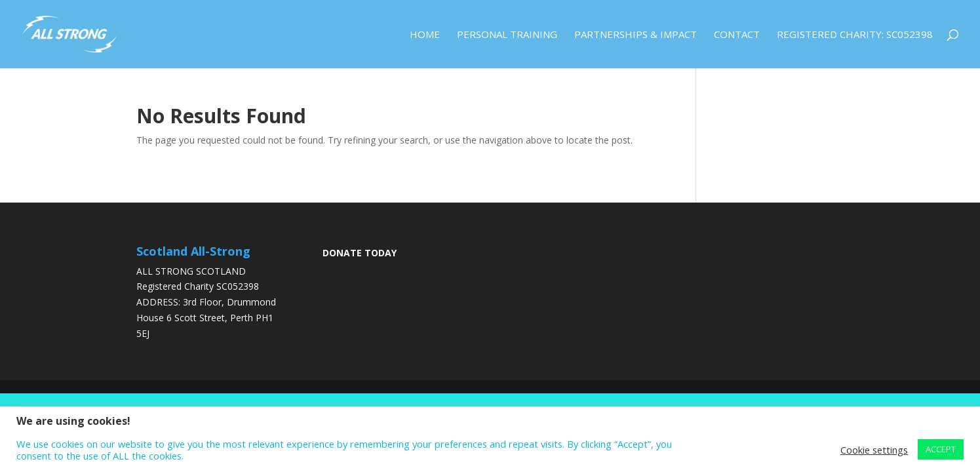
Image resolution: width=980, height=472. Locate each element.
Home (425, 35)
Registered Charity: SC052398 (855, 35)
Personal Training (507, 35)
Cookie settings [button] (874, 450)
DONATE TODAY (360, 253)
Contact (737, 35)
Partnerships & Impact (636, 35)
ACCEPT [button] (941, 449)
